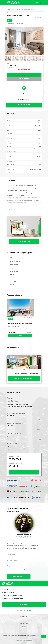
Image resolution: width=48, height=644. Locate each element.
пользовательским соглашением (25, 636)
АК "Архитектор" (38, 17)
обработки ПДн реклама (22, 572)
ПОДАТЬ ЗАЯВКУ (24, 472)
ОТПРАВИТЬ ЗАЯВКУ (19, 576)
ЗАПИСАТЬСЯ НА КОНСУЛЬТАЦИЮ (24, 378)
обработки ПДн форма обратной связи (25, 569)
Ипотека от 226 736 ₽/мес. (24, 70)
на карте (9, 25)
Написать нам (24, 604)
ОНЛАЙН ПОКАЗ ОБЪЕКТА (24, 242)
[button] (41, 41)
